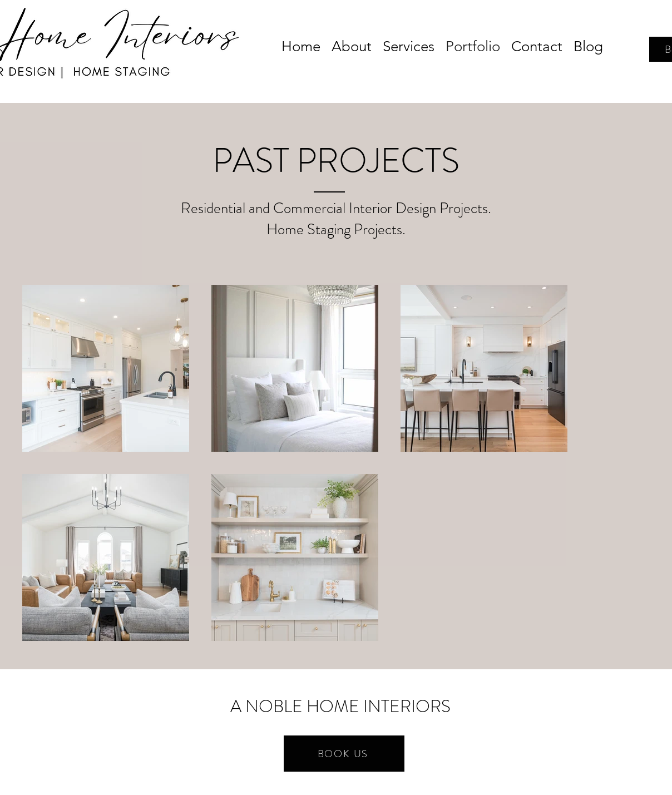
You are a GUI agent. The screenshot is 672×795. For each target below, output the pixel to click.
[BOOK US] (344, 754)
